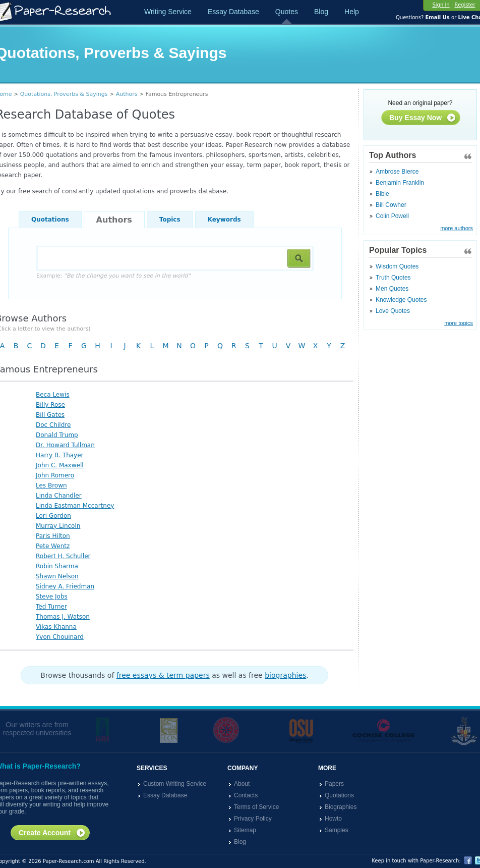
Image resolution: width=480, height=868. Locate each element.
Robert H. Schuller (63, 556)
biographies (285, 675)
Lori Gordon (53, 516)
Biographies (341, 807)
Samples (337, 830)
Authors (127, 94)
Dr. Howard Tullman (65, 445)
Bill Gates (50, 415)
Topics (170, 220)
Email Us (437, 17)
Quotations (50, 220)
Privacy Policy (253, 819)
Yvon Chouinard (60, 637)
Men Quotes (392, 289)
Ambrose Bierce (397, 172)
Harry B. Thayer (60, 455)
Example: (113, 276)
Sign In (441, 5)
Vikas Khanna (56, 627)
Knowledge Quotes (401, 300)
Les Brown (51, 485)
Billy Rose (50, 405)
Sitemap (245, 830)
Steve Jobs (52, 596)
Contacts (246, 795)
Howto (333, 819)
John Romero (55, 475)
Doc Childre (53, 425)
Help (352, 12)
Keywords (224, 220)
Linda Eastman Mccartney (75, 506)
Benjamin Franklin (400, 183)
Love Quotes (393, 311)
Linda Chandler (59, 496)
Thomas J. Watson (63, 617)
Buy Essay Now (423, 118)
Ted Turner (51, 607)
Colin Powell (392, 216)
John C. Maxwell (60, 465)
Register (465, 5)
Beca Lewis (53, 395)
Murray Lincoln (58, 526)
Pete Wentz (53, 546)
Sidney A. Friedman (65, 586)
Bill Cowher (391, 205)
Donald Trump (57, 435)
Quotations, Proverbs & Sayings (64, 94)
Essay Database (233, 12)
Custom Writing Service (175, 784)
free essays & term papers (163, 675)
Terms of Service (256, 807)
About (242, 784)
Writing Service (168, 12)
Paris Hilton (53, 536)
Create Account (52, 833)
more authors (457, 228)
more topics (459, 323)
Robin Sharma (57, 566)
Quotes (287, 12)
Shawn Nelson (57, 576)
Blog (321, 12)
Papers (334, 784)
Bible (382, 194)
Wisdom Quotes (397, 266)
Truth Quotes (393, 278)
